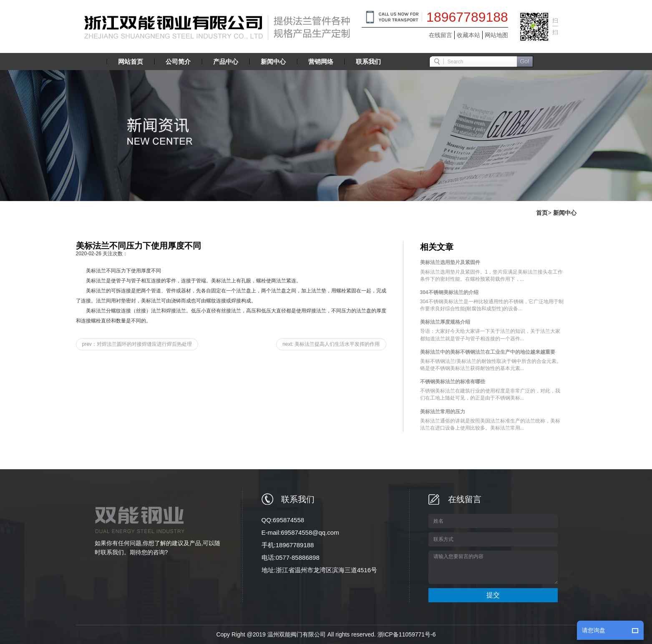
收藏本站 (468, 35)
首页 (542, 213)
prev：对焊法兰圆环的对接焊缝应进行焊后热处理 (137, 344)
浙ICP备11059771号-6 (407, 634)
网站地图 (496, 35)
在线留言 (441, 35)
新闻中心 (565, 213)
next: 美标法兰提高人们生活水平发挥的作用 (331, 344)
